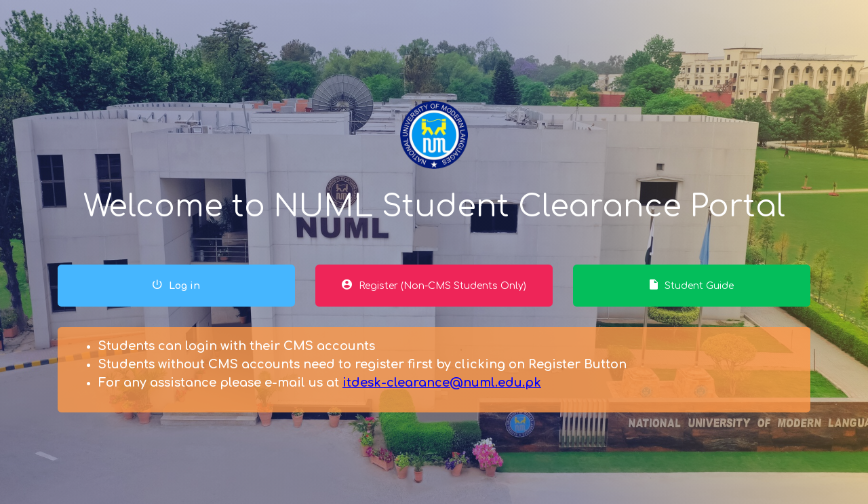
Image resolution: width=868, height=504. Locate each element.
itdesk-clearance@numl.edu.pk (442, 383)
